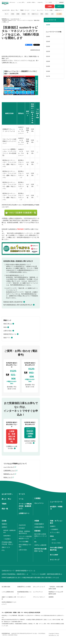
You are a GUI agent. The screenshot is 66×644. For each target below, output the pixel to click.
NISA (42, 14)
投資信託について (9, 474)
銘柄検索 (61, 2)
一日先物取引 (54, 529)
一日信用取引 (7, 539)
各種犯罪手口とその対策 (24, 587)
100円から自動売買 (40, 545)
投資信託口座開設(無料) (30, 433)
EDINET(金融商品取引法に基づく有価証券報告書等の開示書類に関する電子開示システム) (30, 578)
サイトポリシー (22, 597)
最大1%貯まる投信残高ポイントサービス (41, 536)
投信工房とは (8, 324)
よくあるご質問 (21, 2)
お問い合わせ (12, 2)
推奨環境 (51, 597)
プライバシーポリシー (39, 597)
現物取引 (4, 524)
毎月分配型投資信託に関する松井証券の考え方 (18, 305)
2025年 (48, 25)
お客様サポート (59, 10)
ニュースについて (9, 467)
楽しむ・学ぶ (15, 10)
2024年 (48, 41)
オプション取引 (55, 532)
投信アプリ (7, 338)
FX (29, 14)
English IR (40, 2)
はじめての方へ (6, 10)
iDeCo (47, 14)
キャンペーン (40, 10)
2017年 (48, 76)
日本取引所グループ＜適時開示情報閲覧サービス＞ (18, 571)
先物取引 (53, 526)
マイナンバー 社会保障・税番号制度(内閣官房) (47, 574)
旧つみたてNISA (56, 543)
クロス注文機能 (24, 542)
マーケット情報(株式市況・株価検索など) (25, 506)
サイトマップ (55, 560)
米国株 (18, 14)
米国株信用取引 (39, 527)
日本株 (13, 14)
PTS (3, 550)
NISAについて (8, 477)
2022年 (48, 51)
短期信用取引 (7, 536)
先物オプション (35, 14)
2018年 (48, 71)
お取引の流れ (8, 331)
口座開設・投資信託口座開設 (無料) (12, 436)
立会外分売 (22, 525)
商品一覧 (7, 14)
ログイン (60, 6)
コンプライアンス (38, 592)
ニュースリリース (51, 20)
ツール (33, 10)
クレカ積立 (59, 14)
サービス (27, 10)
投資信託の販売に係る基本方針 (13, 302)
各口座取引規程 (6, 587)
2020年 (48, 61)
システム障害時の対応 (8, 592)
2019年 (48, 66)
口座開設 (50, 6)
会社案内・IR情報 (31, 2)
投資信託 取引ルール (10, 334)
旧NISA (54, 540)
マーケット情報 (49, 10)
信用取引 (4, 527)
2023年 (48, 46)
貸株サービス (6, 547)
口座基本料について (10, 471)
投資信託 (24, 14)
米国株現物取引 (39, 524)
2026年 (48, 37)
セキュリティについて (39, 587)
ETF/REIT (22, 528)
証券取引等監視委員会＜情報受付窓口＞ (15, 574)
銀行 (52, 14)
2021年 (48, 56)
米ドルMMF (54, 555)
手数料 (22, 10)
